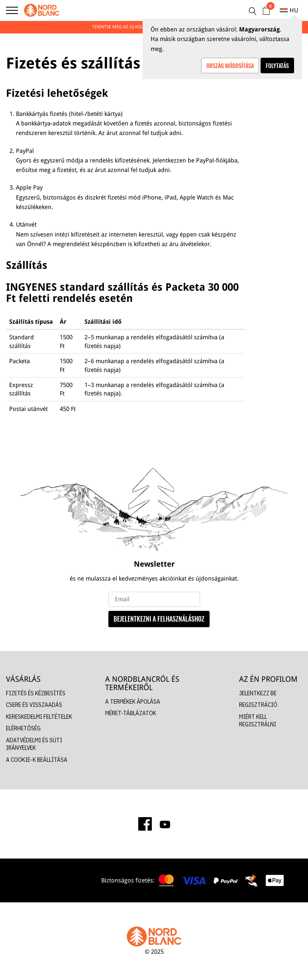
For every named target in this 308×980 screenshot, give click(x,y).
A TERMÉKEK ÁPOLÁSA (133, 701)
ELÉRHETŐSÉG (23, 728)
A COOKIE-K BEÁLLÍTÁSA (37, 760)
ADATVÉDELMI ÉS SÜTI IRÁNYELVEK (34, 744)
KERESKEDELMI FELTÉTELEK (39, 717)
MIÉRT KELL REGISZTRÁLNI (258, 721)
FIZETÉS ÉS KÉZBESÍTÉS (36, 693)
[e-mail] (154, 599)
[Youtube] (165, 824)
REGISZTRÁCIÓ (258, 705)
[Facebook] (145, 824)
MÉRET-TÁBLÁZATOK (131, 713)
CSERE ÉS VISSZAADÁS (34, 705)
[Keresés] (252, 11)
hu (289, 10)
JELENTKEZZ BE (258, 693)
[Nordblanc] (42, 10)
